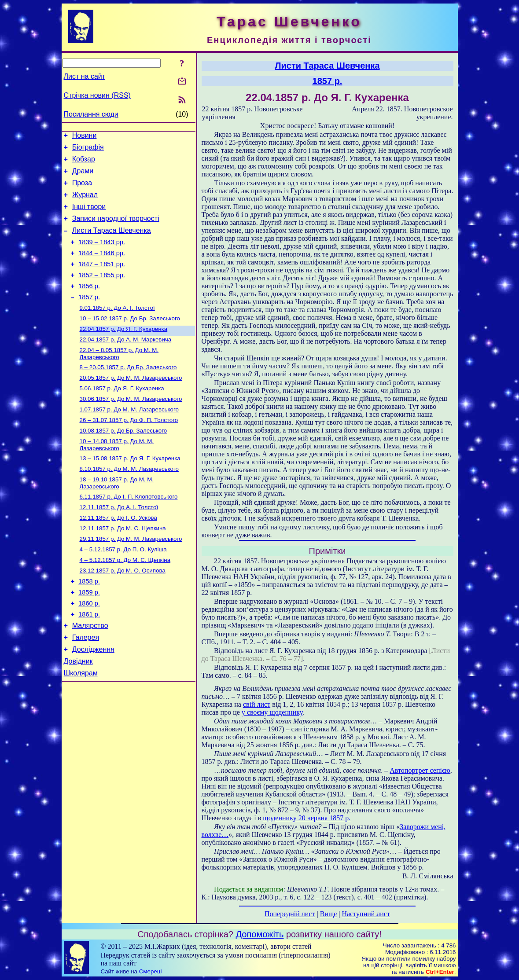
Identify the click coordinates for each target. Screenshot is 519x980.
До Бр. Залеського (130, 340)
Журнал (85, 203)
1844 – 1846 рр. (102, 268)
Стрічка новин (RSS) (97, 95)
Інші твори (89, 216)
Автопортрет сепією (420, 770)
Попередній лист (290, 914)
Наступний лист (366, 914)
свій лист (257, 704)
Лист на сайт (85, 76)
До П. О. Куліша (123, 589)
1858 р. (89, 624)
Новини (85, 137)
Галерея (86, 686)
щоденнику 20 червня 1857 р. (307, 818)
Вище (329, 914)
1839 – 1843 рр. (102, 255)
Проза (82, 189)
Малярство (90, 673)
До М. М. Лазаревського (119, 378)
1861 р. (89, 661)
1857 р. (89, 317)
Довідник (78, 713)
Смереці (151, 971)
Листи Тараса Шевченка (112, 242)
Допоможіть (260, 934)
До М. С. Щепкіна (125, 600)
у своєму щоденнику (272, 712)
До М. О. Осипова (123, 611)
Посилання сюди (91, 114)
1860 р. (89, 648)
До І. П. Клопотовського (129, 531)
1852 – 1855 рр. (102, 292)
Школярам (81, 726)
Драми (83, 176)
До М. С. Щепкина (123, 566)
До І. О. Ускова (118, 554)
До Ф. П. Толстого (129, 450)
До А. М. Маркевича (126, 363)
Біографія (88, 150)
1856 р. (89, 305)
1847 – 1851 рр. (102, 280)
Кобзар (84, 163)
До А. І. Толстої (117, 329)
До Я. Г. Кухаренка (124, 351)
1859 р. (89, 636)
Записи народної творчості (116, 229)
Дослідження (93, 699)
